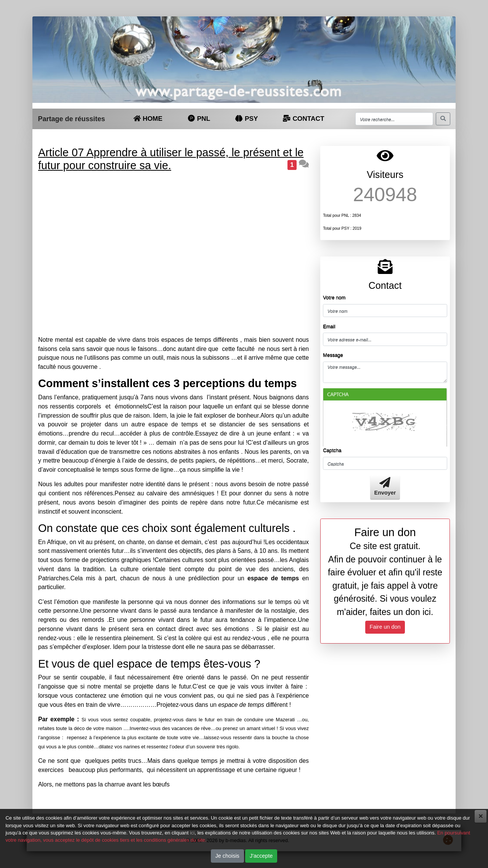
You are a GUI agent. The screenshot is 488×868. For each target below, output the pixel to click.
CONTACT (303, 119)
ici (192, 833)
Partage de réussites (71, 119)
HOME (148, 119)
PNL (198, 119)
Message (333, 355)
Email (329, 326)
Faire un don (385, 627)
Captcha (332, 450)
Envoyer (385, 487)
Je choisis (227, 856)
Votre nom (334, 297)
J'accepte (261, 856)
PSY (246, 119)
